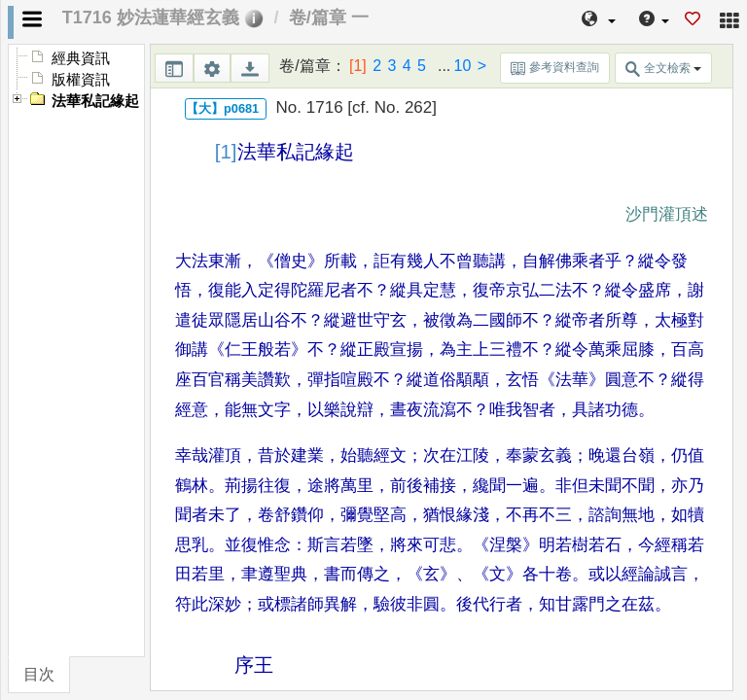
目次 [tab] (39, 674)
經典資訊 (81, 58)
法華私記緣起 (95, 101)
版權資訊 (81, 80)
